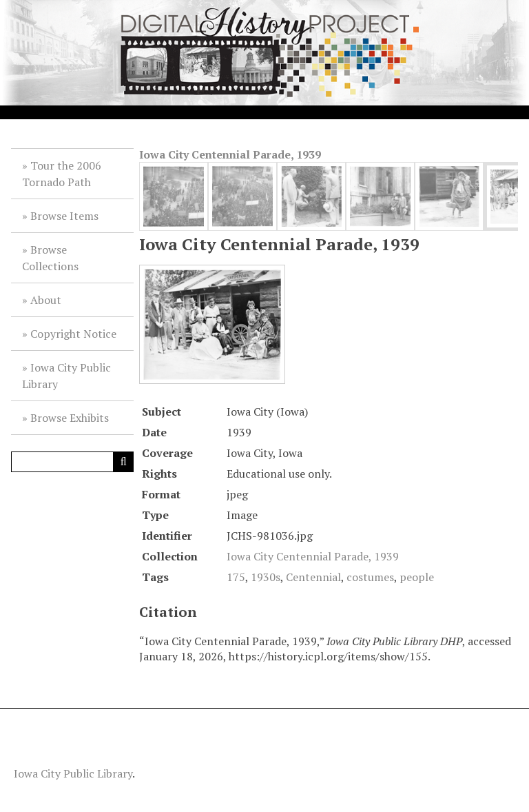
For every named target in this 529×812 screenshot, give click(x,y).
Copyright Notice (73, 334)
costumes (370, 577)
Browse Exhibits (70, 418)
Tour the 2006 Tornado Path (62, 174)
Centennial (313, 577)
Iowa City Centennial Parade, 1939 (230, 154)
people (417, 577)
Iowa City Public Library (66, 376)
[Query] (72, 462)
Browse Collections (50, 258)
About (46, 300)
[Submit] (123, 462)
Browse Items (64, 216)
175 (236, 577)
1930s (266, 577)
